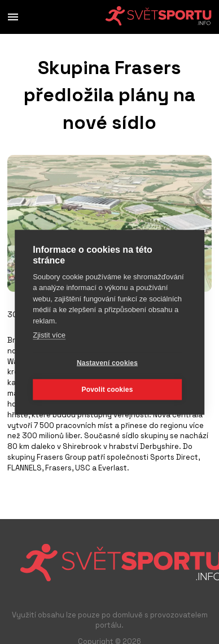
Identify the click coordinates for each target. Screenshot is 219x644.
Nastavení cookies (107, 362)
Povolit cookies (107, 389)
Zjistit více (49, 334)
